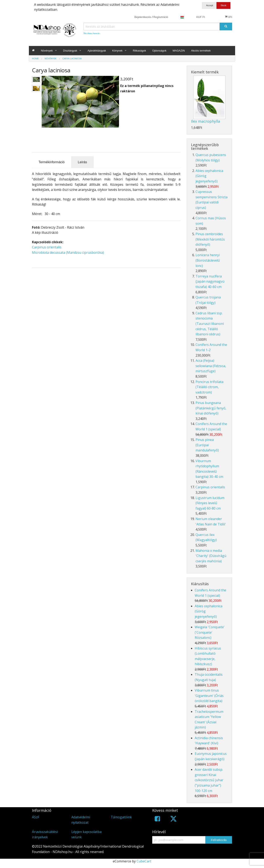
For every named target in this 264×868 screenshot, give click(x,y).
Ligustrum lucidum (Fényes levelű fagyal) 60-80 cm (210, 503)
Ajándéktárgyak (97, 51)
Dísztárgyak (70, 51)
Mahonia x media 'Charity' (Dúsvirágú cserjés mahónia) (211, 556)
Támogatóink (121, 817)
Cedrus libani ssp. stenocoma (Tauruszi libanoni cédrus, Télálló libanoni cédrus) (210, 324)
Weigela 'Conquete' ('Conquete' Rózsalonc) (210, 632)
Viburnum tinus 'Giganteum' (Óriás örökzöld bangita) (209, 696)
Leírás (82, 162)
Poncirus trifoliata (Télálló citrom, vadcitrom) (209, 387)
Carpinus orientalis (47, 247)
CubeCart (144, 861)
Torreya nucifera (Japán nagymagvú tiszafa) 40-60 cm (210, 281)
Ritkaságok (139, 51)
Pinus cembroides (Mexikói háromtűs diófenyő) (210, 239)
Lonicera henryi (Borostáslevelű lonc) (208, 260)
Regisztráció (161, 17)
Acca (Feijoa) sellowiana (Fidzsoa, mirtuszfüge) (211, 366)
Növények (47, 51)
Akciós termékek (201, 51)
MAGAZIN (179, 51)
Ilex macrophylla (206, 121)
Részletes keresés (92, 33)
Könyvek (117, 51)
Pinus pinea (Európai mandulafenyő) (207, 445)
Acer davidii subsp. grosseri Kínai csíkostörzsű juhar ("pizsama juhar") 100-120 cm (209, 780)
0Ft (228, 17)
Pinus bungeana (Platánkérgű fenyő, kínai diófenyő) (211, 408)
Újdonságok (159, 51)
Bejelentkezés (143, 17)
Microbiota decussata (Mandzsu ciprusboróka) (68, 253)
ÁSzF (36, 817)
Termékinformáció (52, 162)
